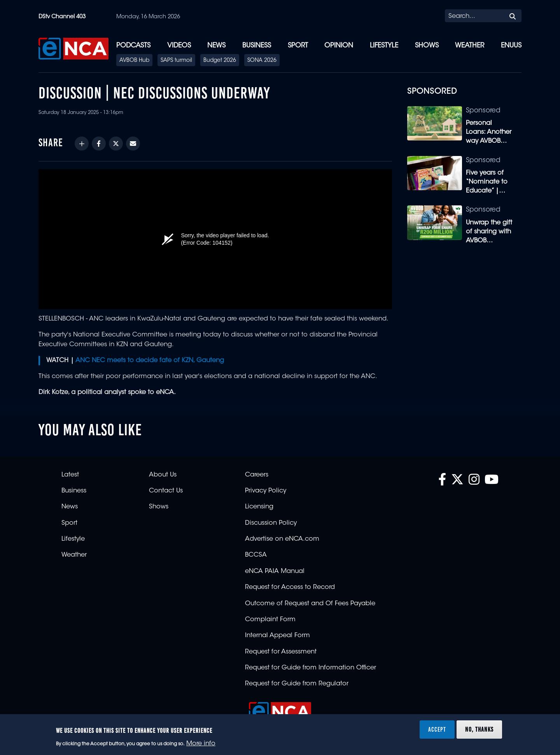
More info (201, 744)
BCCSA (256, 555)
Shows (427, 46)
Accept (437, 729)
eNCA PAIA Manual (275, 571)
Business (257, 46)
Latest (70, 475)
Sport (298, 46)
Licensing (259, 507)
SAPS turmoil (176, 61)
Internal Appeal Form (277, 636)
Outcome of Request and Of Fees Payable (310, 604)
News (216, 46)
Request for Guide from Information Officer (311, 668)
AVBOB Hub (134, 61)
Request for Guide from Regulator (297, 684)
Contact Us (166, 491)
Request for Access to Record (290, 587)
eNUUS (511, 46)
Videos (179, 46)
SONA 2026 (262, 61)
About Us (163, 475)
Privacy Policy (266, 491)
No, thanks (479, 729)
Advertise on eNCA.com (282, 539)
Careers (257, 475)
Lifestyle (384, 46)
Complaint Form (270, 620)
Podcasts (133, 46)
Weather (470, 46)
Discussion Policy (271, 523)
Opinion (339, 46)
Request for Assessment (281, 652)
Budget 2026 (220, 61)
